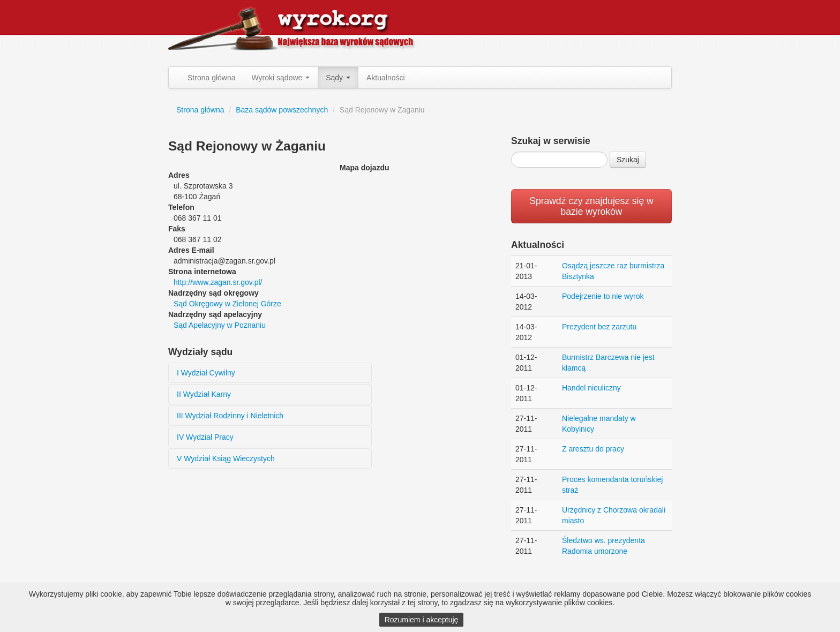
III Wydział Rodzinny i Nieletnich (230, 416)
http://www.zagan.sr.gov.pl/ (218, 282)
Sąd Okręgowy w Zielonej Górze (227, 304)
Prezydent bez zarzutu (599, 327)
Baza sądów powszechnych (282, 110)
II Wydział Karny (204, 394)
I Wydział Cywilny (206, 373)
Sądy (338, 78)
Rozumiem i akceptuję (422, 620)
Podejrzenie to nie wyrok (603, 296)
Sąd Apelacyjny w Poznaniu (220, 325)
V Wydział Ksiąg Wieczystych (226, 458)
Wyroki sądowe (281, 78)
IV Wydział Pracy (205, 437)
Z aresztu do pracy (593, 449)
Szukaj (628, 160)
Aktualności (386, 78)
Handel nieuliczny (591, 388)
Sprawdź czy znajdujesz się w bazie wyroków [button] (591, 206)
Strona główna (212, 78)
